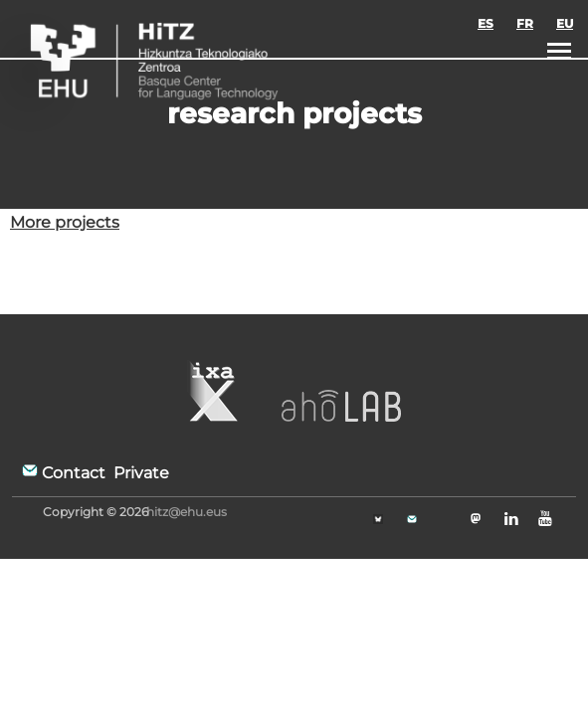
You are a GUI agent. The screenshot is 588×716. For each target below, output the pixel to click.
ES (486, 23)
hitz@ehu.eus (187, 512)
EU (565, 23)
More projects (65, 222)
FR (525, 23)
